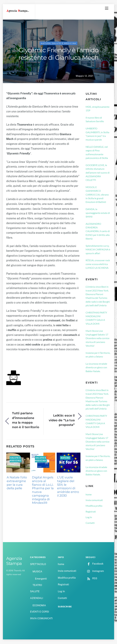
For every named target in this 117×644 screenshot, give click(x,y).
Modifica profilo (94, 506)
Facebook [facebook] (95, 564)
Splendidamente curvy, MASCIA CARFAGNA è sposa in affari (98, 250)
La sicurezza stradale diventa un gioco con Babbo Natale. (96, 368)
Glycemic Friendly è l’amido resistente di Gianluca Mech (58, 54)
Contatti (90, 523)
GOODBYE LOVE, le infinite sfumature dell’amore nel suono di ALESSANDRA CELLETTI (98, 173)
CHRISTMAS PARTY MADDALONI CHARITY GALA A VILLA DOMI (96, 318)
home (89, 495)
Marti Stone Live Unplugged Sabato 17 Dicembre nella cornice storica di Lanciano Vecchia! (97, 339)
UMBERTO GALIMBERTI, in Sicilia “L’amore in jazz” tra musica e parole (97, 134)
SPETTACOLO (38, 565)
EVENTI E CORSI (39, 612)
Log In (89, 518)
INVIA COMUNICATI (41, 619)
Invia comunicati (94, 500)
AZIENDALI (36, 599)
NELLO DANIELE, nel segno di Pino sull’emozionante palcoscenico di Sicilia (97, 153)
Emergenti (41, 579)
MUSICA (37, 572)
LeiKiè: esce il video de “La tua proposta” (62, 421)
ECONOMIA (39, 606)
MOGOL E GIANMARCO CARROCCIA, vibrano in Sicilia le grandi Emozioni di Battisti (97, 195)
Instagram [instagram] (95, 572)
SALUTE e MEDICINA (64, 44)
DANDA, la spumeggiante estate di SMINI (98, 213)
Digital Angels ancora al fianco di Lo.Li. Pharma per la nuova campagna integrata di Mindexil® (43, 490)
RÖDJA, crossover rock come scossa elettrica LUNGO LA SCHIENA (98, 265)
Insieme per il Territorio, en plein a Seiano (98, 355)
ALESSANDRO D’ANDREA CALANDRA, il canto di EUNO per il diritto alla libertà (98, 232)
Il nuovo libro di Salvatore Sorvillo (95, 120)
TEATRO (37, 586)
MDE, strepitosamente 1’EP (97, 109)
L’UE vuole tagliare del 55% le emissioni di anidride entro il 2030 (68, 487)
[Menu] (107, 8)
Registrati (91, 512)
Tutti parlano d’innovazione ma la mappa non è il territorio (26, 421)
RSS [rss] (91, 579)
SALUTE (35, 592)
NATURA (46, 44)
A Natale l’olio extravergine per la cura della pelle (17, 483)
